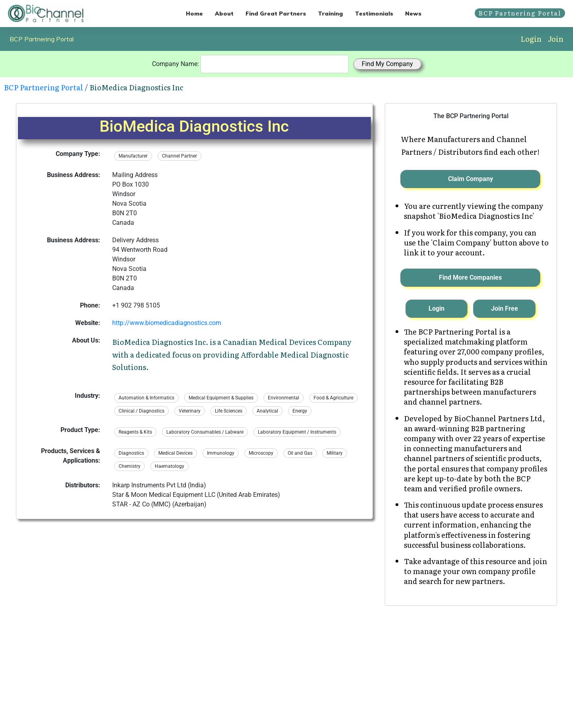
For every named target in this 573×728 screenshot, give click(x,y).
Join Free (505, 309)
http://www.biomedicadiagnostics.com (167, 323)
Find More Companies (470, 277)
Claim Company (471, 179)
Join (556, 39)
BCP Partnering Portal (42, 39)
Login (531, 39)
